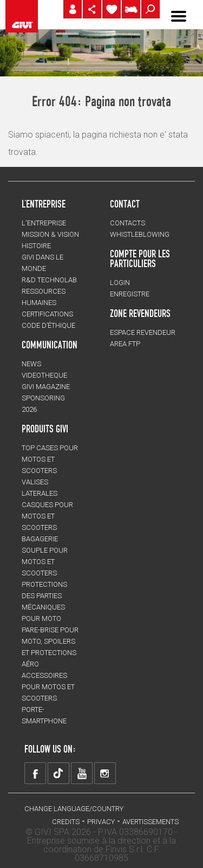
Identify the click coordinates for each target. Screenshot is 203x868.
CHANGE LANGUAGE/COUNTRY (74, 809)
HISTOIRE (36, 246)
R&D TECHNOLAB (49, 280)
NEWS (31, 364)
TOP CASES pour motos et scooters (50, 459)
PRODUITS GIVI (45, 429)
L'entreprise (44, 223)
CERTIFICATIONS (47, 314)
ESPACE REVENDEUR (143, 332)
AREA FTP (125, 344)
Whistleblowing (140, 234)
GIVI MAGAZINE (46, 387)
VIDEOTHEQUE (44, 375)
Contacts (127, 223)
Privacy (101, 822)
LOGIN (120, 283)
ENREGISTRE (130, 294)
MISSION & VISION (50, 234)
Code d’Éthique (48, 325)
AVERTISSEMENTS (150, 822)
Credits (66, 822)
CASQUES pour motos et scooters (47, 516)
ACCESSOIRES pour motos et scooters (48, 687)
